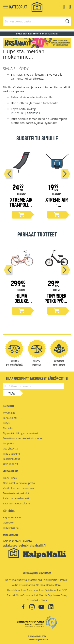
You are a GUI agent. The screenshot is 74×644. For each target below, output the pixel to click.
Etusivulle (17, 113)
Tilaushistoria (11, 528)
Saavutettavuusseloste (16, 503)
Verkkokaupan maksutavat (19, 488)
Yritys (6, 423)
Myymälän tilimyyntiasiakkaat (21, 433)
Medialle (8, 428)
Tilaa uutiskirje (11, 454)
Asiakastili (33, 113)
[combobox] (37, 21)
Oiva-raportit (11, 464)
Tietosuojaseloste (38, 639)
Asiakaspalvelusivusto (17, 541)
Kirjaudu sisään (12, 517)
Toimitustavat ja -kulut (16, 493)
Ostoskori (9, 523)
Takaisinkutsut (11, 459)
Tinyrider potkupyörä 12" (57, 301)
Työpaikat (9, 443)
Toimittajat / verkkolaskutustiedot (23, 438)
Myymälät (9, 413)
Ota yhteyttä (10, 448)
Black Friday (10, 478)
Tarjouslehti (10, 418)
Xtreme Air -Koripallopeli (57, 207)
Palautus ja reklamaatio (17, 498)
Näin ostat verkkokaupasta (19, 483)
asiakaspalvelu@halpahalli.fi (24, 545)
